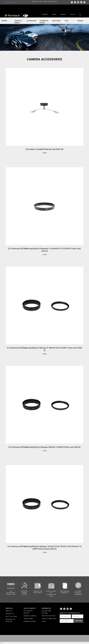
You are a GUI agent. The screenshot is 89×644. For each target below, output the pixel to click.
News (54, 15)
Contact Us (10, 614)
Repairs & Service (30, 616)
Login (44, 621)
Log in (73, 15)
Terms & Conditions (49, 619)
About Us (9, 611)
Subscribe (78, 621)
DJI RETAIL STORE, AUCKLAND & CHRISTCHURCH (10, 3)
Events (63, 15)
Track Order (28, 619)
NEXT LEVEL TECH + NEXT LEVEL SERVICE (44, 1)
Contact (45, 15)
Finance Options (30, 621)
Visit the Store (11, 617)
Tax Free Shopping (48, 616)
